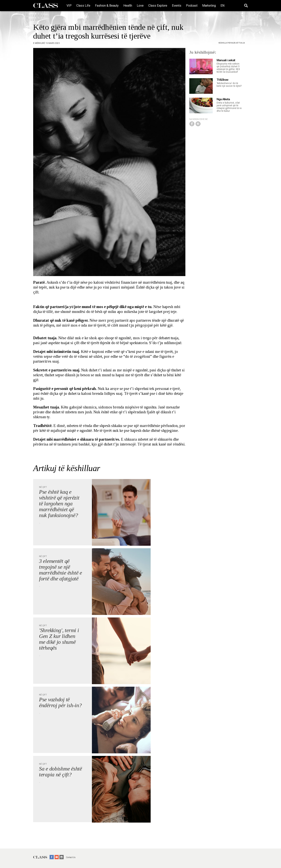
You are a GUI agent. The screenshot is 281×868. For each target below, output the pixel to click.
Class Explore (158, 6)
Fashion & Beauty (107, 6)
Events (177, 6)
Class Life (83, 6)
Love (140, 6)
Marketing (209, 6)
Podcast (192, 6)
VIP (69, 6)
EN (222, 6)
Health (128, 6)
